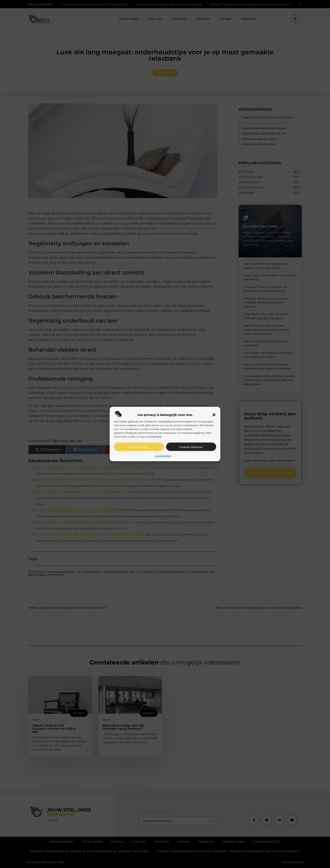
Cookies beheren (191, 447)
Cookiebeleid (163, 456)
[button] (214, 415)
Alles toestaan (139, 447)
